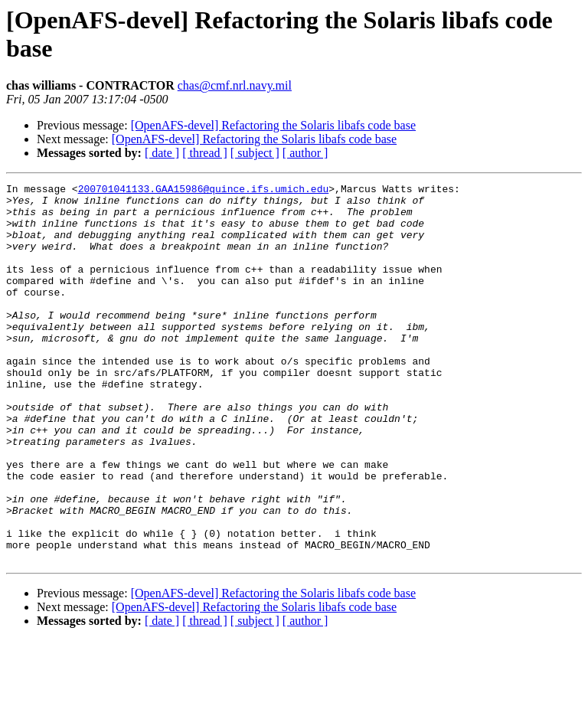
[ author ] (305, 153)
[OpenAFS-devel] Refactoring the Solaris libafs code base (273, 125)
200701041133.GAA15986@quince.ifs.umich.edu (204, 191)
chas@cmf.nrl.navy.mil (235, 85)
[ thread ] (205, 153)
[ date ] (162, 153)
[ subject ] (255, 153)
